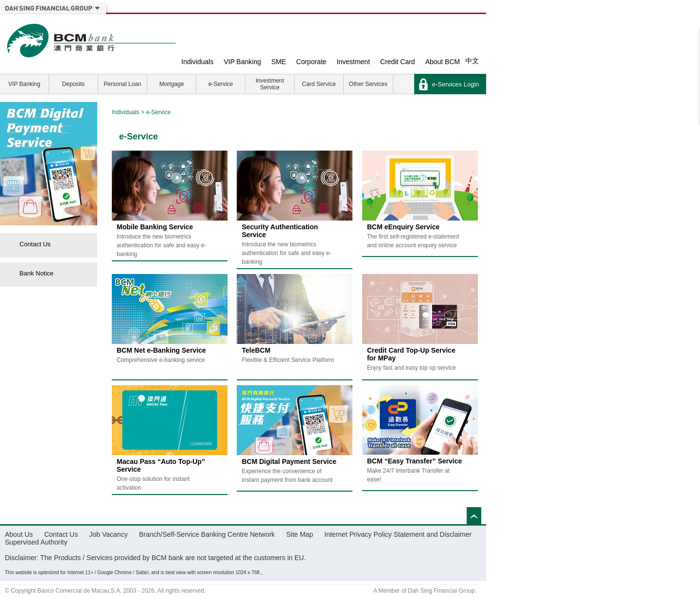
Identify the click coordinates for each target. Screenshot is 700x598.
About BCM (443, 62)
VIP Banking (242, 62)
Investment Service (270, 84)
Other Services (368, 84)
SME (279, 62)
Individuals (197, 62)
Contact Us (35, 244)
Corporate (311, 62)
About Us (19, 534)
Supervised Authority (36, 542)
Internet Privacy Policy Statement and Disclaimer (398, 534)
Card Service (319, 84)
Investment (353, 62)
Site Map (300, 534)
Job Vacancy (109, 534)
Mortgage (172, 84)
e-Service (221, 84)
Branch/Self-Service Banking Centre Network (207, 534)
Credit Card (398, 62)
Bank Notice (36, 273)
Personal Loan (122, 84)
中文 (472, 61)
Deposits (74, 84)
